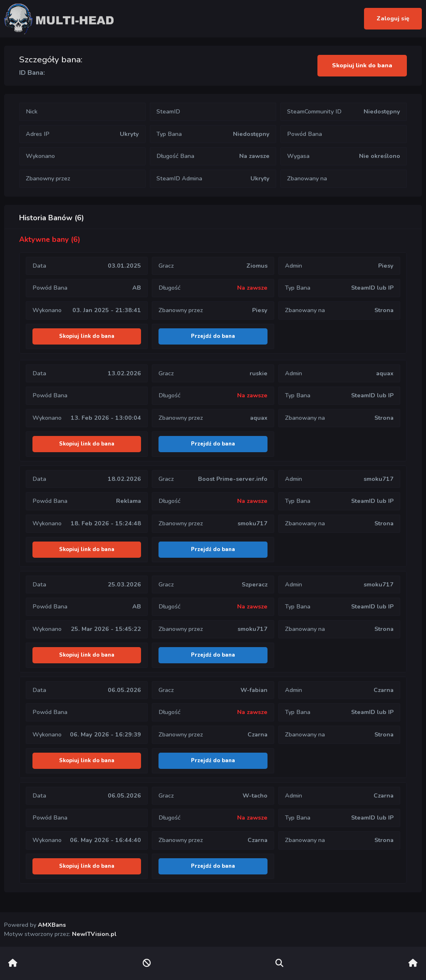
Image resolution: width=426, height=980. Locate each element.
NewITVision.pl (94, 934)
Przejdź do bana (213, 336)
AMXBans (52, 925)
